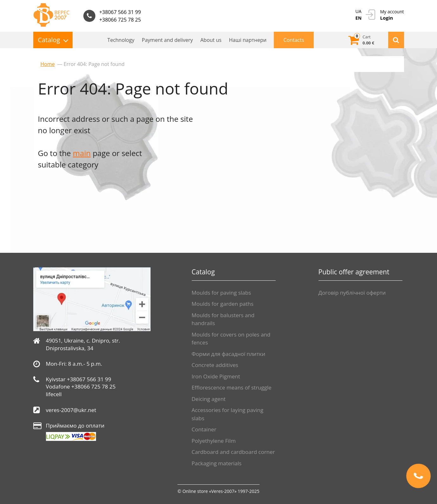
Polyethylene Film (214, 441)
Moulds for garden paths (223, 304)
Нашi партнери (248, 40)
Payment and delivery (167, 40)
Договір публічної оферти (352, 293)
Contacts (294, 40)
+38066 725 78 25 (120, 20)
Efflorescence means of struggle (232, 387)
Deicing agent (209, 399)
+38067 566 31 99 (120, 12)
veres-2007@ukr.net (71, 410)
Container (204, 429)
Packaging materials (217, 463)
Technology (121, 40)
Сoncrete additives (215, 365)
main (82, 153)
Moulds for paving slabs (222, 293)
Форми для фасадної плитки (229, 354)
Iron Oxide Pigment (216, 376)
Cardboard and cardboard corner (233, 452)
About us (211, 40)
